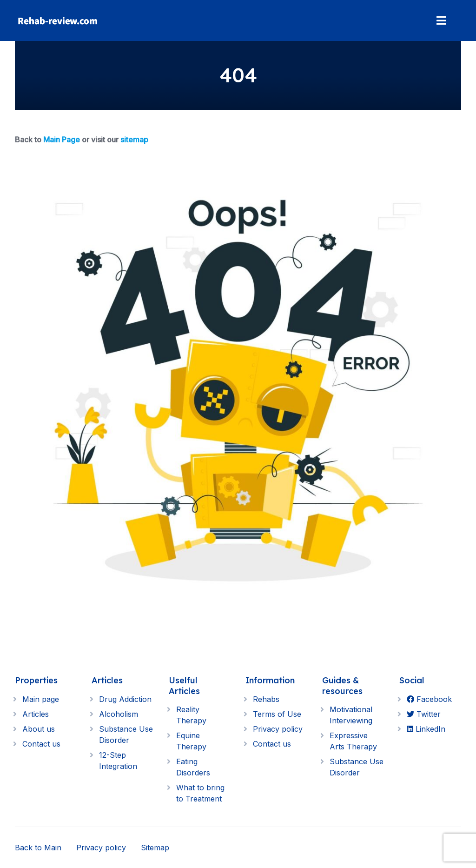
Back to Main (38, 848)
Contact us (41, 744)
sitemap (134, 140)
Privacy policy (278, 729)
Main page (41, 699)
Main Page (62, 140)
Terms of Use (277, 714)
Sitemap (155, 848)
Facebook (429, 699)
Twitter (424, 714)
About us (39, 729)
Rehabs (266, 699)
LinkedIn (426, 729)
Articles (36, 714)
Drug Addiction (125, 699)
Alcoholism (119, 714)
